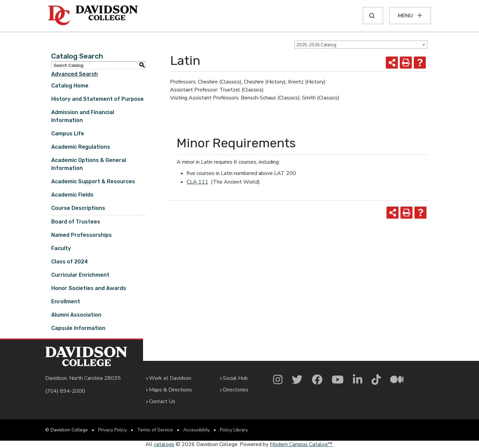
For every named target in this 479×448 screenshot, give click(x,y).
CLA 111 (197, 182)
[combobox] (361, 45)
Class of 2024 (70, 262)
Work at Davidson (170, 378)
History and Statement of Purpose (97, 99)
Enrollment (66, 301)
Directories (236, 390)
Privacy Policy (112, 430)
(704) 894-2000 (65, 391)
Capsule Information (78, 328)
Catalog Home (70, 86)
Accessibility (196, 430)
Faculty (61, 248)
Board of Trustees (76, 222)
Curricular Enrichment (80, 275)
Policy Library (234, 430)
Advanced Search (75, 74)
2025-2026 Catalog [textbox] (316, 45)
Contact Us (162, 401)
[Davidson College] (93, 16)
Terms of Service (155, 430)
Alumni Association (76, 315)
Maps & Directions (170, 390)
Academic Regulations (81, 147)
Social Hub (235, 378)
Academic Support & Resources (93, 181)
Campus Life (68, 134)
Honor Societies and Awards (89, 288)
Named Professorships (81, 235)
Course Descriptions (78, 208)
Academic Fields (72, 195)
